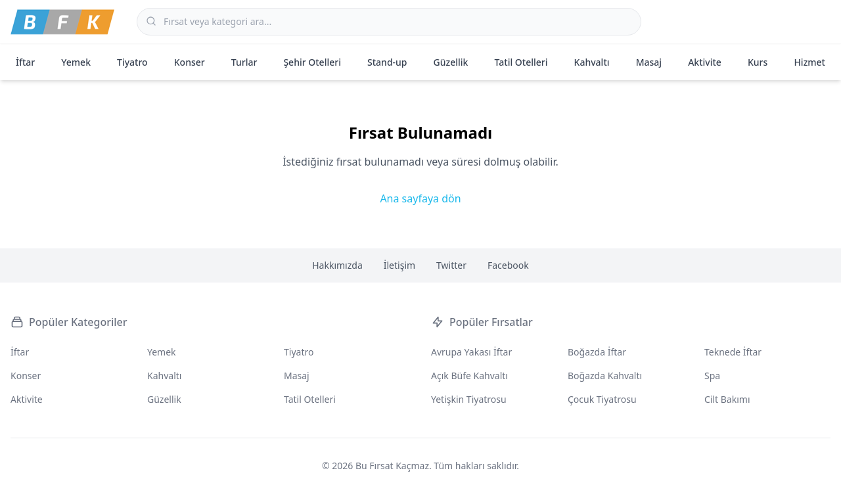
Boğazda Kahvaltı (605, 376)
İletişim (399, 265)
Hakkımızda (337, 265)
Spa (712, 376)
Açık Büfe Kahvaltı (469, 376)
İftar (25, 62)
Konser (190, 62)
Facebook (508, 265)
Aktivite (705, 62)
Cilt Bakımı (727, 399)
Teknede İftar (733, 352)
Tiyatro (132, 62)
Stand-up (387, 62)
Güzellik (451, 62)
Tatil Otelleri (521, 62)
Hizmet (809, 62)
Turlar (244, 62)
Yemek (76, 62)
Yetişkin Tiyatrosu (469, 399)
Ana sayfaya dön (420, 198)
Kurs (758, 62)
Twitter (451, 265)
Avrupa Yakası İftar (471, 352)
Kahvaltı (592, 62)
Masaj (649, 62)
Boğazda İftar (597, 352)
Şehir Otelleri (312, 62)
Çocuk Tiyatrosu (602, 399)
